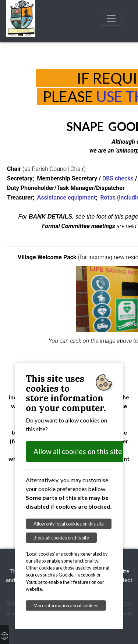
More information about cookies (66, 605)
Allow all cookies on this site (78, 451)
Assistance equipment (66, 197)
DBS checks (118, 178)
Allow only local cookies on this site (69, 524)
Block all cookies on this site (61, 538)
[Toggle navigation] (111, 18)
